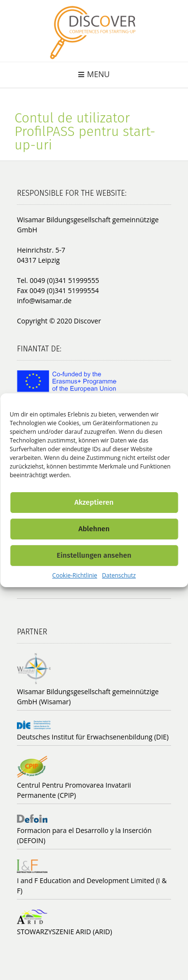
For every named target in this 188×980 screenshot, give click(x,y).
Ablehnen (94, 529)
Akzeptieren (94, 502)
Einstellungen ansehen (94, 555)
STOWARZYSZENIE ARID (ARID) (65, 932)
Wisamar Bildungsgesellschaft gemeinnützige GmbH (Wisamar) (88, 697)
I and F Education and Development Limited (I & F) (92, 886)
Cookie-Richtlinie (75, 575)
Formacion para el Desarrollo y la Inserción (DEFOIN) (84, 835)
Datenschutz (119, 575)
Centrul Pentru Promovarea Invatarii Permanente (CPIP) (74, 790)
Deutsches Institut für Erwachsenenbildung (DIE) (93, 737)
